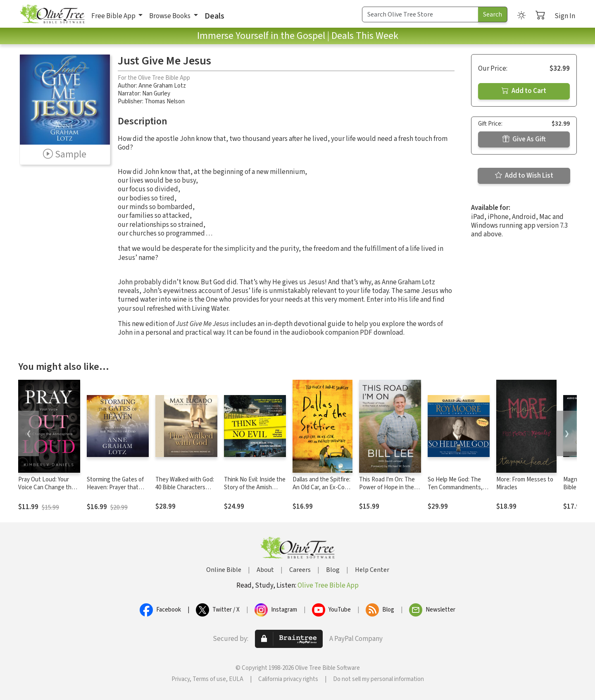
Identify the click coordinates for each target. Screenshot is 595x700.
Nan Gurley (156, 94)
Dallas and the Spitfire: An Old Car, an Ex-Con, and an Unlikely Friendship (321, 491)
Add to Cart (524, 91)
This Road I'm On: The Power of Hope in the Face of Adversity (387, 487)
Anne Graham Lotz (162, 86)
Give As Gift (524, 139)
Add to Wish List (524, 176)
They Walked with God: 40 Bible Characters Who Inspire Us (185, 487)
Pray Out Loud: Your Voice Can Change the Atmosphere (46, 487)
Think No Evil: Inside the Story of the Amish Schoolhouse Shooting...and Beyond (255, 491)
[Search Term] (420, 14)
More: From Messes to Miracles (525, 483)
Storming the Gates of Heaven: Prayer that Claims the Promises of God (116, 491)
